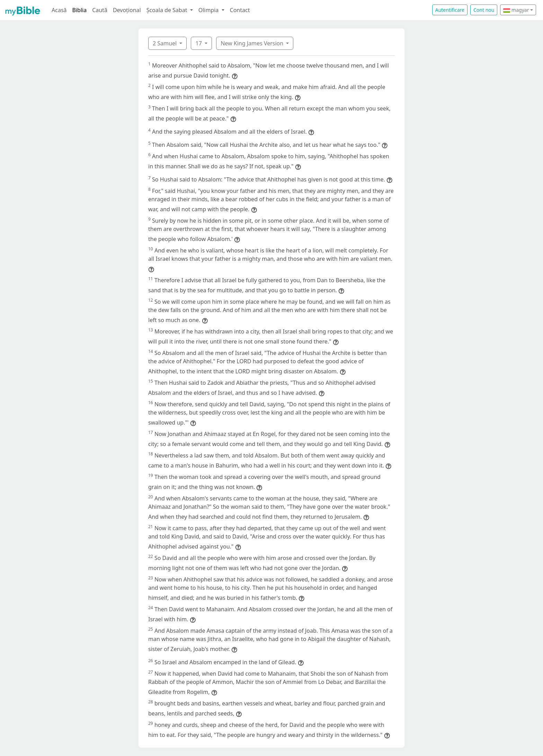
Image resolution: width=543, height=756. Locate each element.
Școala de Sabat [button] (168, 10)
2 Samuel (165, 43)
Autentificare (450, 10)
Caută (100, 10)
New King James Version (253, 43)
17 (199, 43)
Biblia (80, 10)
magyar (516, 10)
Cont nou (484, 10)
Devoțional (127, 10)
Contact (240, 10)
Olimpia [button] (209, 10)
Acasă (59, 10)
